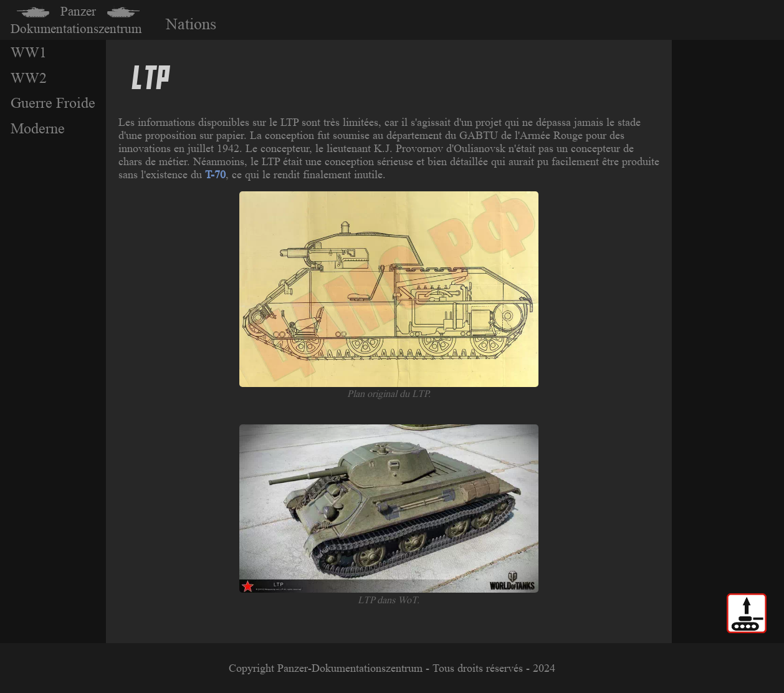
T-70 (215, 174)
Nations (191, 24)
